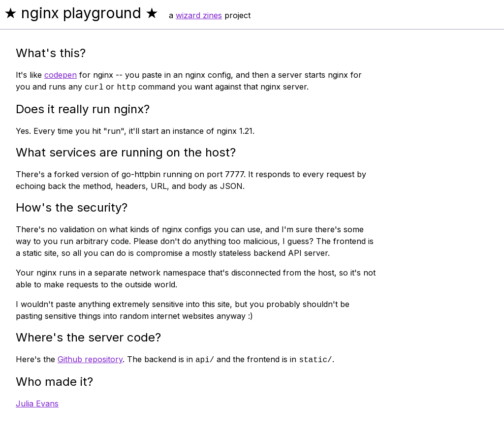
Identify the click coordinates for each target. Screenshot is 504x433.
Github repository (90, 359)
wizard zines (199, 15)
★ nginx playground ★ (81, 13)
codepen (61, 75)
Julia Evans (37, 403)
